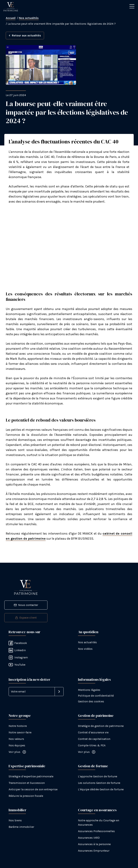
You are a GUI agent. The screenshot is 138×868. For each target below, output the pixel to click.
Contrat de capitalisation (94, 739)
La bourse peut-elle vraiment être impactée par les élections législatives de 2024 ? (62, 24)
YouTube (17, 665)
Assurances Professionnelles (96, 831)
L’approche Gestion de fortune (98, 776)
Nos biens (15, 820)
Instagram (18, 657)
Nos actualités (29, 18)
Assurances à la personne (94, 844)
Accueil (11, 18)
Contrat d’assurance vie (93, 732)
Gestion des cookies (91, 701)
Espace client (26, 618)
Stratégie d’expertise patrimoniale (31, 776)
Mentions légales (89, 690)
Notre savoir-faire (20, 732)
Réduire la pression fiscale (26, 796)
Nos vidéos (85, 649)
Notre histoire (18, 726)
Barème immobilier (21, 827)
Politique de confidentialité (96, 696)
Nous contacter (26, 605)
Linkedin (17, 650)
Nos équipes (17, 745)
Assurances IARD (89, 838)
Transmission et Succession (27, 783)
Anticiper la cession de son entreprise (33, 789)
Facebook (18, 643)
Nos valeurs (16, 739)
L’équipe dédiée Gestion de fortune (101, 789)
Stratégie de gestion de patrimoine (101, 726)
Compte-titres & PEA (92, 745)
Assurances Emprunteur (94, 851)
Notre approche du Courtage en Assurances (99, 822)
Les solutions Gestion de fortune (99, 783)
